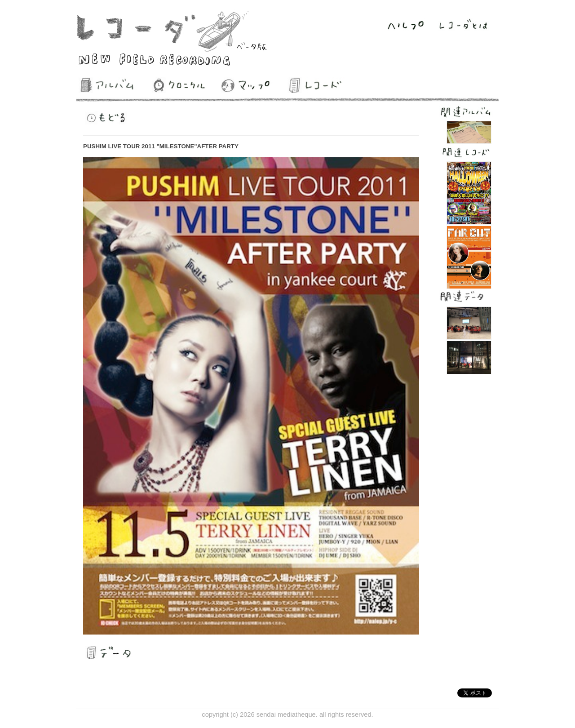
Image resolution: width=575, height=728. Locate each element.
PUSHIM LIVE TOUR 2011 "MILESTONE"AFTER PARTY (161, 146)
